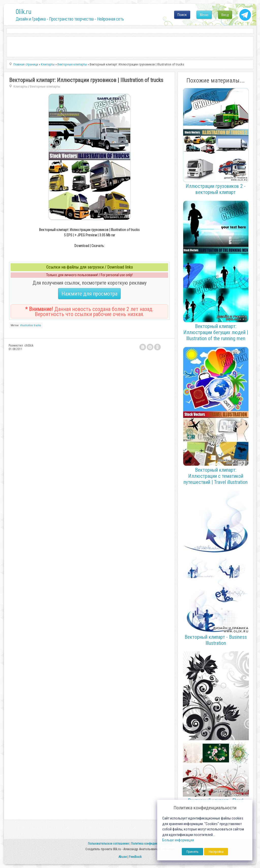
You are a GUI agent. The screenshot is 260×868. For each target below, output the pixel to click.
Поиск (182, 15)
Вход (225, 15)
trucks (37, 325)
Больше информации (178, 840)
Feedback (135, 857)
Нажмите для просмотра (89, 294)
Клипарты (20, 86)
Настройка (216, 852)
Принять (192, 852)
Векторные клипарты (45, 86)
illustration (27, 325)
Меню (204, 15)
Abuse (123, 857)
